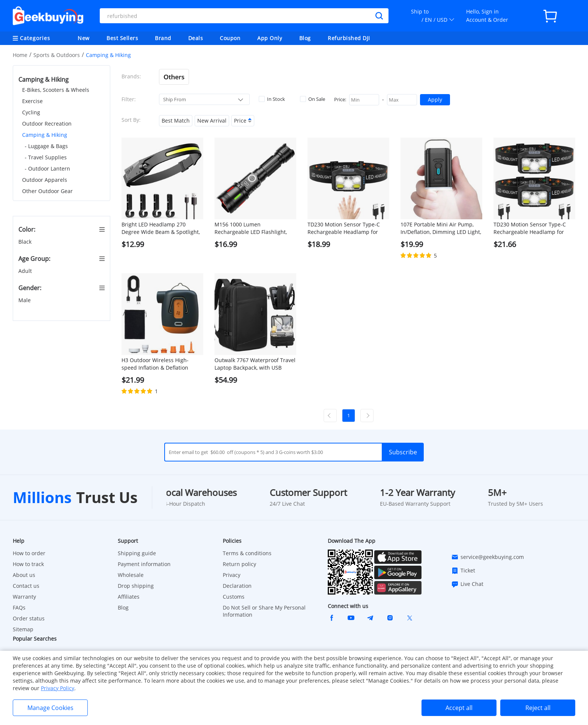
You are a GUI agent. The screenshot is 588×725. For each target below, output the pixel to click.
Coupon (230, 38)
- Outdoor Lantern (47, 169)
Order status (29, 618)
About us (24, 575)
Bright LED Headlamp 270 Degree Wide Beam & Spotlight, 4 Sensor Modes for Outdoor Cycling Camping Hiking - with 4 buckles (161, 228)
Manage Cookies (50, 708)
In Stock (272, 99)
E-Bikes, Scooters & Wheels (56, 90)
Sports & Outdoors (57, 55)
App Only (270, 38)
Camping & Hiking (45, 135)
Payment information (144, 564)
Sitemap (23, 629)
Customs (234, 597)
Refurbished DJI (349, 38)
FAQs (19, 607)
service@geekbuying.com (487, 557)
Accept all (459, 708)
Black (26, 242)
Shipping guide (137, 553)
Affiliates (129, 597)
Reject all (538, 708)
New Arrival (212, 121)
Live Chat (467, 584)
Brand (163, 38)
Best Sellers (122, 38)
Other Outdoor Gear (47, 191)
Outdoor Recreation (47, 124)
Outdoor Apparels (45, 180)
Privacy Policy (58, 688)
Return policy (239, 564)
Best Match (176, 121)
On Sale (313, 99)
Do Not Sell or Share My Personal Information (264, 611)
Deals (196, 38)
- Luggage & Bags (46, 146)
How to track (28, 564)
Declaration (237, 586)
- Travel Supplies (46, 157)
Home (20, 55)
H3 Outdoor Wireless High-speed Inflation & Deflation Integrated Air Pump (155, 364)
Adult (26, 271)
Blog (305, 38)
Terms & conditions (247, 553)
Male (25, 300)
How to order (29, 553)
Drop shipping (136, 586)
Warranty (24, 597)
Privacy (232, 575)
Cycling (31, 112)
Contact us (26, 586)
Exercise (32, 101)
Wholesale (131, 575)
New (84, 38)
